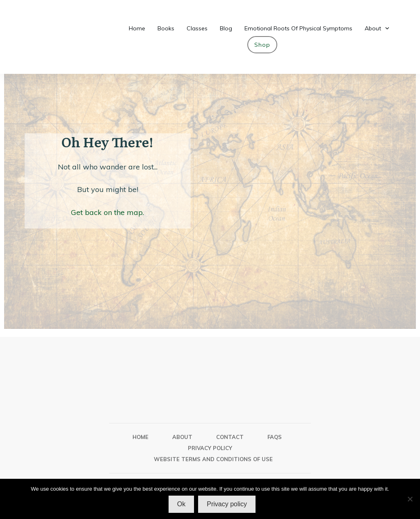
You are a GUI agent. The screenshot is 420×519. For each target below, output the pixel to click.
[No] (410, 499)
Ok (181, 504)
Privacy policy (227, 504)
